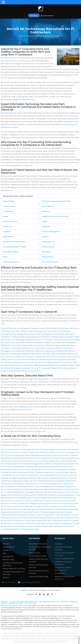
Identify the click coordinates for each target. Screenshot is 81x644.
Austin (12, 633)
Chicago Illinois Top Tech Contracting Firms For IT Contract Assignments (30, 461)
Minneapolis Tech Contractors (13, 351)
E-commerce (8, 211)
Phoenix (38, 638)
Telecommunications (50, 262)
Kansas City (50, 636)
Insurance (7, 231)
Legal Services (8, 237)
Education (46, 211)
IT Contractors (60, 573)
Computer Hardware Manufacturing (56, 201)
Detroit (5, 636)
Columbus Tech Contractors (62, 337)
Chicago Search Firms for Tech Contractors (34, 334)
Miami (66, 636)
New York (21, 638)
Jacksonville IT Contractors (34, 345)
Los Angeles (59, 636)
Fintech (45, 221)
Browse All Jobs (8, 560)
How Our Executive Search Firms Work (64, 554)
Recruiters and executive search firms (14, 606)
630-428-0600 (10, 582)
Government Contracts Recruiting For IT (63, 569)
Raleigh (45, 638)
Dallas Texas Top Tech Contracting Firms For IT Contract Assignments (41, 469)
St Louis (47, 641)
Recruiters (5, 602)
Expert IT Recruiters (16, 603)
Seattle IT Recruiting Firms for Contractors (51, 365)
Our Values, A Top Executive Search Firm (13, 564)
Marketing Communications (14, 242)
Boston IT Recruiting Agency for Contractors (39, 331)
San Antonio (63, 638)
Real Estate (46, 252)
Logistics (45, 237)
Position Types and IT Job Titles (14, 569)
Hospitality (46, 226)
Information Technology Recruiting (64, 548)
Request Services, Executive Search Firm (65, 578)
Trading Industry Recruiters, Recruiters (39, 560)
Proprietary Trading (11, 252)
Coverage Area (8, 556)
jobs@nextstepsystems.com (24, 99)
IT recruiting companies (27, 404)
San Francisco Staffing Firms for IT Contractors (54, 362)
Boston (25, 633)
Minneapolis (74, 636)
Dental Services (48, 206)
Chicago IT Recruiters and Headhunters (24, 602)
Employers (59, 544)
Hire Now (34, 15)
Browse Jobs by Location (38, 556)
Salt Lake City (53, 638)
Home (21, 36)
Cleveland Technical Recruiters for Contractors (31, 337)
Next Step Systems (9, 61)
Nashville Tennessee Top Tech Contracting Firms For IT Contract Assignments (44, 495)
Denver (75, 633)
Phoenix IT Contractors (25, 357)
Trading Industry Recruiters (65, 559)
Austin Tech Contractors (50, 328)
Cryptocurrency (9, 206)
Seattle (31, 641)
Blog (4, 553)
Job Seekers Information (38, 544)
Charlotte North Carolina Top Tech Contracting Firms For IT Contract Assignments (46, 458)
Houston (23, 636)
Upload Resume (47, 16)
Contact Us (7, 550)
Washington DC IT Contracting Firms (27, 371)
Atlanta (6, 633)
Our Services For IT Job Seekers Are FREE (40, 548)
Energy (6, 216)
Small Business (48, 257)
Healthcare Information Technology (63, 563)
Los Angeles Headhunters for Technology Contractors (33, 348)
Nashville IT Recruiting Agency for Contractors (45, 351)
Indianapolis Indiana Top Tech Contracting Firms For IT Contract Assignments (44, 481)
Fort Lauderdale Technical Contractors (27, 342)
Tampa (53, 641)
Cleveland (54, 633)
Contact (4, 398)
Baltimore (18, 633)
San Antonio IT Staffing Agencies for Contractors (47, 359)
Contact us (54, 97)
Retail (5, 257)
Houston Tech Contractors (54, 342)
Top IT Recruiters (30, 603)
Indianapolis (32, 636)
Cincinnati (46, 633)
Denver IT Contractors (44, 340)
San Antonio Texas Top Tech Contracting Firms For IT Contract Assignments (43, 509)
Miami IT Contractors (65, 348)
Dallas (69, 633)
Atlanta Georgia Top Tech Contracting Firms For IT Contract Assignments (30, 449)
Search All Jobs (34, 553)
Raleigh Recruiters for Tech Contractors (52, 357)
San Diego (72, 638)
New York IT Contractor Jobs (44, 354)
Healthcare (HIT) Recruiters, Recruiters (39, 566)
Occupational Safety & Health (15, 247)
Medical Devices (48, 242)
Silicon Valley (39, 641)
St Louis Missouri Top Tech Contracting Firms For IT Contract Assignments (43, 523)
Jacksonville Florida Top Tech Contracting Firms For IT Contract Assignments (32, 484)
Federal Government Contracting (55, 216)
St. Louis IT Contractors (41, 368)
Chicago (39, 633)
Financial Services (10, 221)
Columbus (62, 633)
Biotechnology (9, 201)
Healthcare (7, 226)
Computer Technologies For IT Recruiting (14, 573)
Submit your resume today (39, 576)
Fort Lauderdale (14, 636)
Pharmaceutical (48, 247)
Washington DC (62, 641)
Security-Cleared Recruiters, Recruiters (39, 572)
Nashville (5, 638)
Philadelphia (30, 638)
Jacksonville (41, 636)
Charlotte (32, 633)
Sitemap (6, 577)
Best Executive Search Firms (49, 602)
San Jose (24, 641)
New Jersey (13, 638)
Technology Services (11, 262)
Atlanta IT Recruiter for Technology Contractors (20, 328)
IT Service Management (51, 231)
